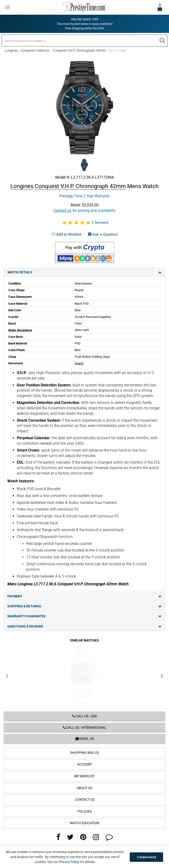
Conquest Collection (35, 50)
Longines (11, 50)
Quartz (79, 363)
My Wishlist (84, 776)
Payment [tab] (84, 596)
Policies (85, 811)
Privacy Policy (69, 862)
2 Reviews (100, 223)
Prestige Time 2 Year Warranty (84, 196)
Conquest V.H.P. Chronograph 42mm (79, 50)
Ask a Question (103, 234)
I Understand (146, 857)
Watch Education (84, 823)
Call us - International (85, 728)
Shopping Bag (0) (85, 753)
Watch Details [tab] (84, 272)
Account (85, 764)
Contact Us (85, 800)
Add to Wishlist (66, 234)
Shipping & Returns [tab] (84, 606)
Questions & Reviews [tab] (84, 626)
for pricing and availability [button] (85, 210)
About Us (84, 788)
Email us (85, 739)
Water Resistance (20, 330)
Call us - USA (85, 716)
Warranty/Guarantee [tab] (84, 616)
